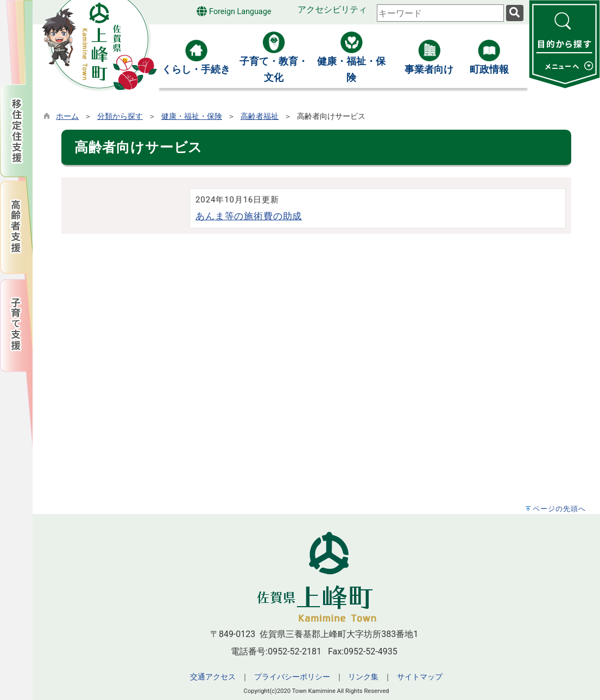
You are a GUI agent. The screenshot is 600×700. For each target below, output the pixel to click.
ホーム (67, 116)
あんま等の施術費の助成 (249, 216)
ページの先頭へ (559, 509)
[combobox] (440, 13)
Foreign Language (234, 11)
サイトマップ (420, 677)
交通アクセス (213, 677)
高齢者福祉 (260, 116)
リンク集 (363, 677)
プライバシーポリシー (292, 677)
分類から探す (120, 116)
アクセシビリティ (332, 9)
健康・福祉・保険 (192, 116)
